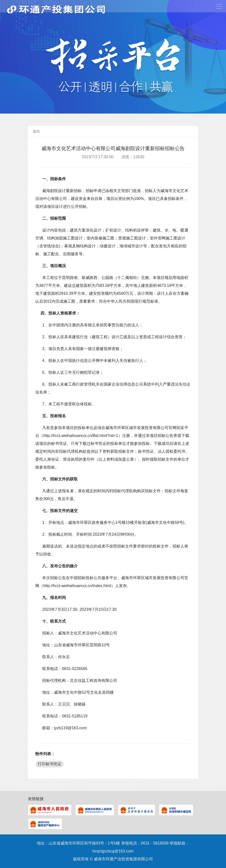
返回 (36, 131)
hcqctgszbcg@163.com (113, 851)
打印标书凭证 (50, 764)
